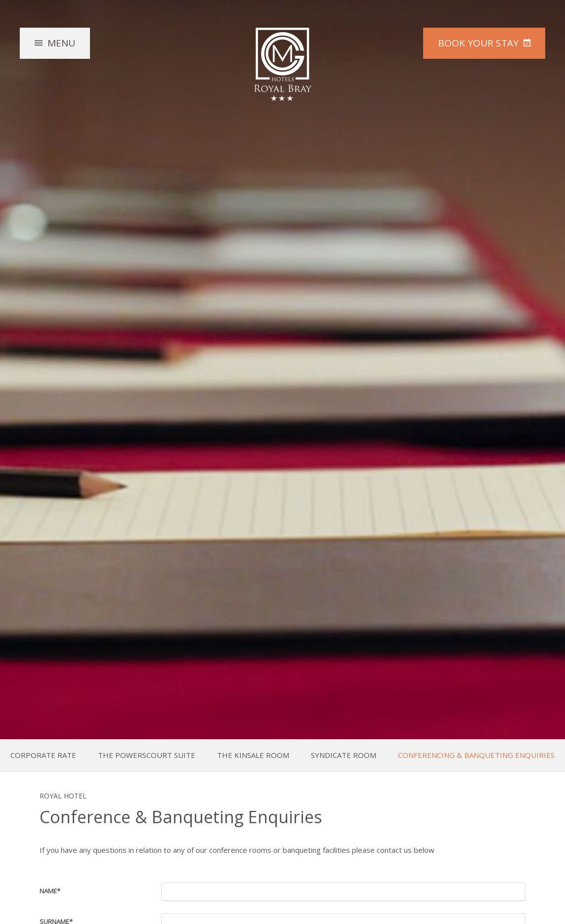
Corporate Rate (43, 755)
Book (478, 43)
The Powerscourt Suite (147, 755)
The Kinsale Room (253, 755)
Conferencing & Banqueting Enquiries (476, 755)
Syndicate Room (344, 755)
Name (50, 891)
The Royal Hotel (283, 64)
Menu (61, 43)
